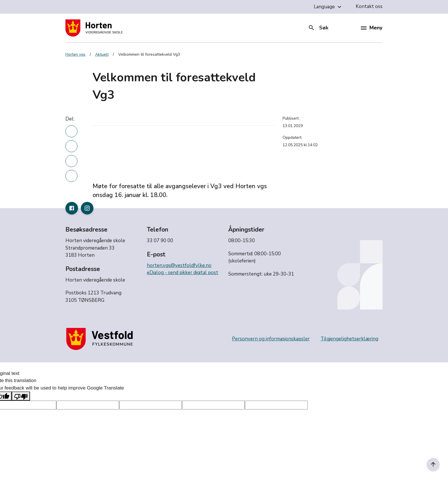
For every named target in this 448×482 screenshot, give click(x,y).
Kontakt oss (369, 6)
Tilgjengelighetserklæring (349, 339)
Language (328, 7)
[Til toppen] (433, 464)
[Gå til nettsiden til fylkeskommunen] (101, 339)
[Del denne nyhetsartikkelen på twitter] (71, 161)
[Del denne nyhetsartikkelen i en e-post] (71, 176)
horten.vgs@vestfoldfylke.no (179, 265)
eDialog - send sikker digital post (183, 273)
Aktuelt (102, 54)
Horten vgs (75, 54)
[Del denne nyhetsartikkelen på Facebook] (71, 146)
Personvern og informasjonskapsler (271, 339)
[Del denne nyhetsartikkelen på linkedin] (71, 131)
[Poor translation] (21, 396)
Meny (372, 28)
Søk (318, 28)
